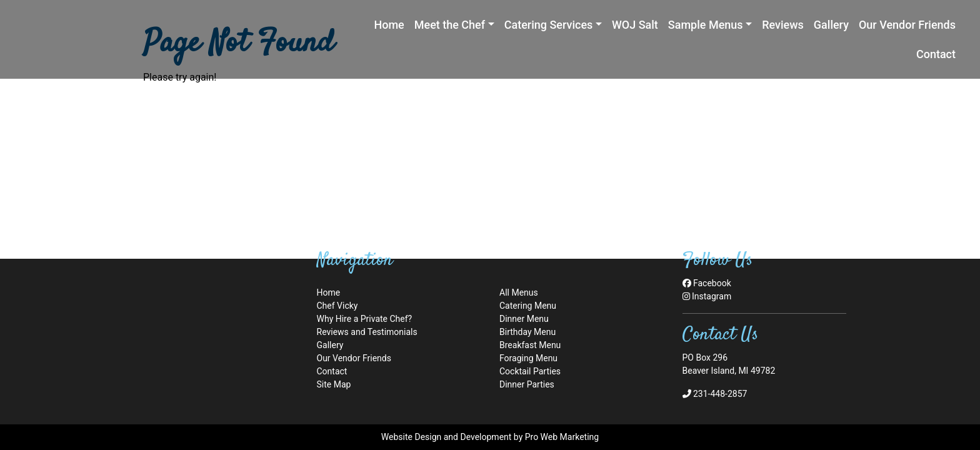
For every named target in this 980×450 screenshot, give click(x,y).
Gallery (330, 345)
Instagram (707, 296)
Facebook (707, 283)
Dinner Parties (527, 384)
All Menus (519, 292)
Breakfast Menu (530, 345)
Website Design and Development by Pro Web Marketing (490, 437)
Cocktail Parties (530, 371)
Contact (332, 371)
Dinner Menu (524, 319)
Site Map (334, 384)
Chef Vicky (337, 306)
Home (329, 292)
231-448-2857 (715, 394)
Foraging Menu (528, 358)
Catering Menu (528, 306)
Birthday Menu (527, 332)
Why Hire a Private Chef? (365, 319)
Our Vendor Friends (354, 358)
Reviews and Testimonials (367, 332)
